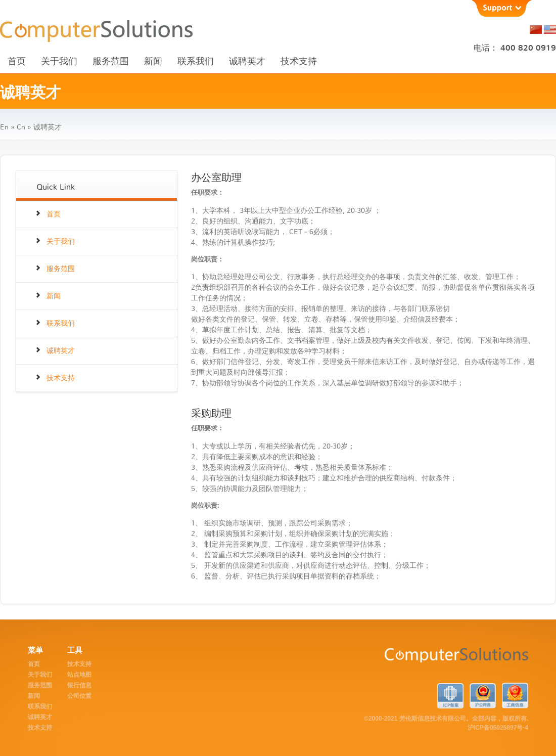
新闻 (153, 61)
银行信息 (79, 685)
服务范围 (111, 61)
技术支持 (299, 61)
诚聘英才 (247, 61)
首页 (17, 61)
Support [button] (501, 8)
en (4, 127)
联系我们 (196, 61)
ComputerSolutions (418, 660)
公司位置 (79, 696)
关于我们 (59, 61)
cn (21, 127)
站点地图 (79, 675)
